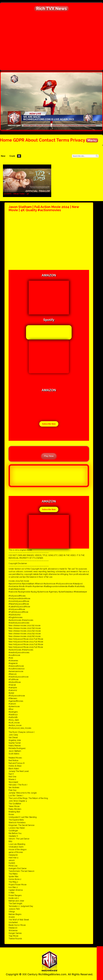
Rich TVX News (51, 9)
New (3, 156)
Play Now (49, 456)
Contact (47, 140)
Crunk (12, 156)
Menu (92, 140)
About (32, 140)
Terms (63, 140)
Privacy (78, 140)
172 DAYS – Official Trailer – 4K (16, 194)
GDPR (19, 140)
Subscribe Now (49, 424)
